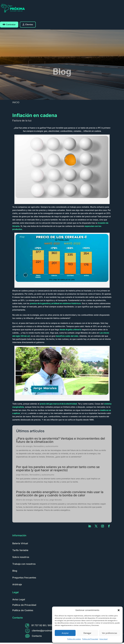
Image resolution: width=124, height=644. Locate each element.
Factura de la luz (22, 121)
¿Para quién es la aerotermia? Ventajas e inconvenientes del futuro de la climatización (61, 440)
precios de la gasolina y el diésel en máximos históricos (55, 303)
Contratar (9, 24)
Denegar (87, 633)
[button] (119, 610)
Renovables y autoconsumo (46, 446)
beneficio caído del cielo (67, 336)
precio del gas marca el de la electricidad (58, 404)
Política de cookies (74, 639)
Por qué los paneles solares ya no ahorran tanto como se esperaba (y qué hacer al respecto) (58, 469)
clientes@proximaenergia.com (48, 631)
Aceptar (65, 633)
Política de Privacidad (90, 639)
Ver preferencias (110, 633)
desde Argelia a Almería (70, 330)
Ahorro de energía (24, 446)
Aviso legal (103, 639)
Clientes (28, 24)
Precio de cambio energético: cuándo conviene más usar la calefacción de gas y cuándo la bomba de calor (60, 494)
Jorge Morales (22, 475)
